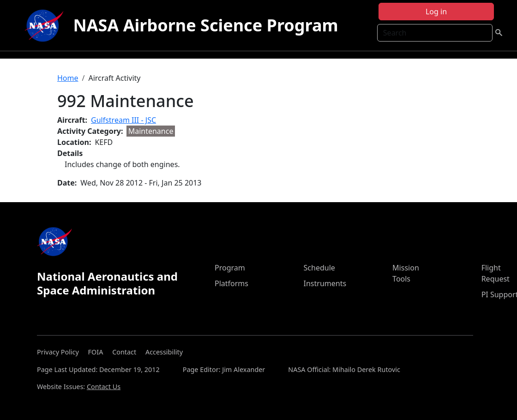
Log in (436, 12)
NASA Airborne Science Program (205, 25)
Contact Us (104, 387)
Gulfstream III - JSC (123, 120)
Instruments (325, 283)
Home (68, 78)
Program (230, 268)
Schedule (319, 268)
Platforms (231, 283)
